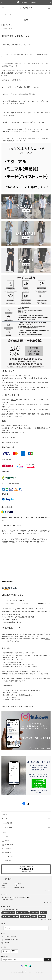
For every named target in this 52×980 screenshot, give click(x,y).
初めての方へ (7, 25)
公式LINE (48, 639)
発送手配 (13, 400)
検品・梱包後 (38, 378)
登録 (48, 960)
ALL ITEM (5, 819)
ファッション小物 (7, 827)
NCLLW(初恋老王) (7, 823)
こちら (22, 707)
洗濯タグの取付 (28, 378)
